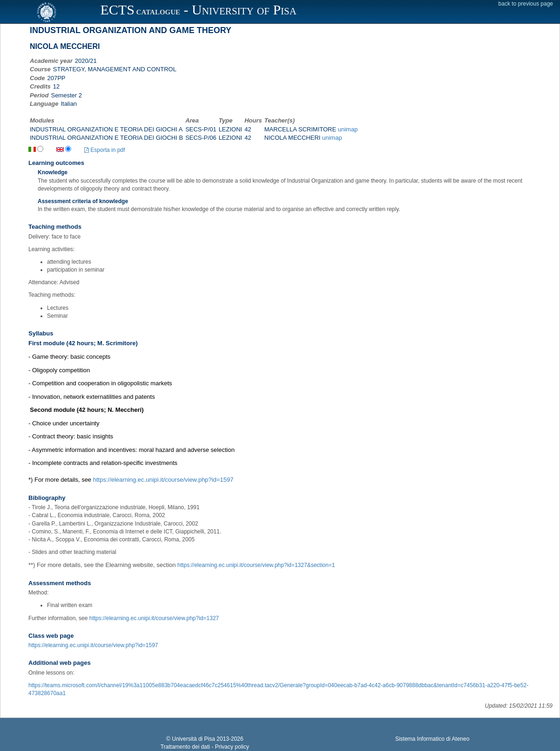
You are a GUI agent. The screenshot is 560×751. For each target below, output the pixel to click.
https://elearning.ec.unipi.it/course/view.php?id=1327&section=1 (256, 565)
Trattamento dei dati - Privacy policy (205, 747)
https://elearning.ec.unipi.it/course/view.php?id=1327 (154, 618)
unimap (348, 129)
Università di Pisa (193, 739)
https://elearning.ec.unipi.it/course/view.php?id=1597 (163, 480)
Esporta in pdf (105, 150)
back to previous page (526, 4)
